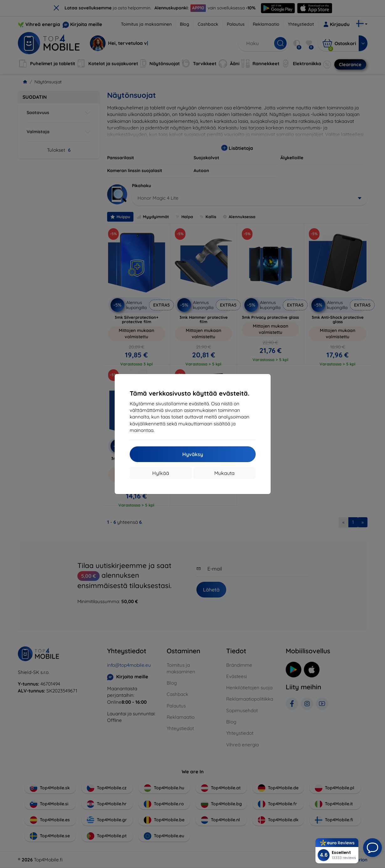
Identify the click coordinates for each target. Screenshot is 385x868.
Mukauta (224, 473)
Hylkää (161, 473)
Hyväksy (193, 454)
